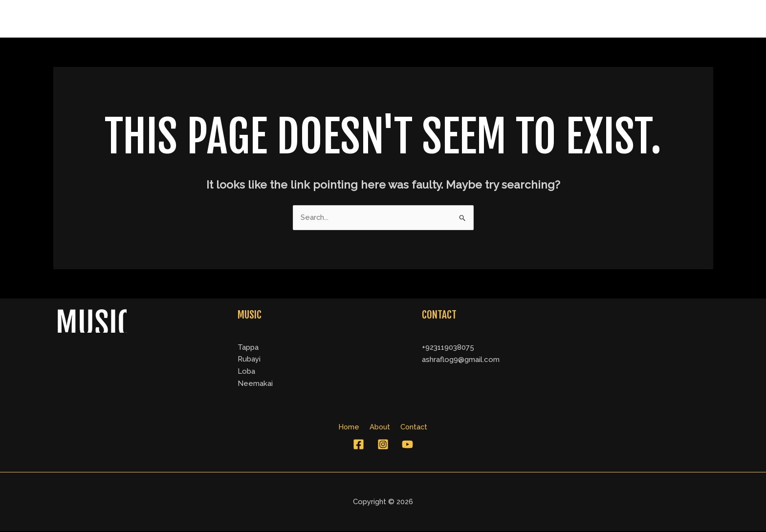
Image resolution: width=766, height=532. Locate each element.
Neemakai (255, 384)
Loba (246, 372)
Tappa (248, 347)
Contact (689, 19)
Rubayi (249, 360)
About (643, 19)
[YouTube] (407, 445)
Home (602, 19)
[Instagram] (383, 445)
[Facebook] (359, 445)
